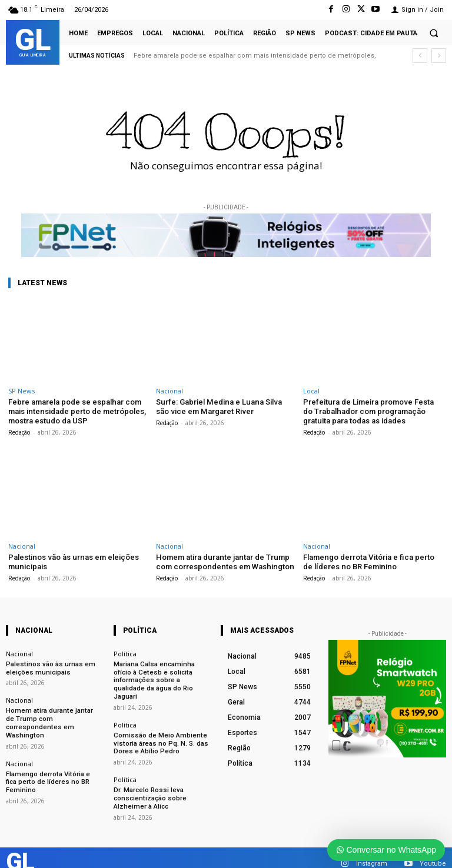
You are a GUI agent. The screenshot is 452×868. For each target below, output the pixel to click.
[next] (439, 56)
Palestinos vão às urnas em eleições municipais (48, 667)
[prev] (420, 56)
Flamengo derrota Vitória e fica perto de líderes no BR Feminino (368, 561)
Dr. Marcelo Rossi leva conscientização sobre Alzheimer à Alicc (149, 787)
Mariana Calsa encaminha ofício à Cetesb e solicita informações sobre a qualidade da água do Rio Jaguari (161, 675)
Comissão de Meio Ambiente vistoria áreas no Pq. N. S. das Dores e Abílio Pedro (159, 732)
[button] (434, 33)
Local (311, 391)
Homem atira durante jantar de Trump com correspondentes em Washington (224, 561)
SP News (21, 391)
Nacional (169, 391)
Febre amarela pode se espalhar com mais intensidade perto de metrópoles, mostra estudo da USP (77, 411)
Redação (19, 432)
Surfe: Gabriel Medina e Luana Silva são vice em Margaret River (225, 407)
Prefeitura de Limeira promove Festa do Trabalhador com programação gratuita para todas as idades (368, 411)
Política (125, 652)
